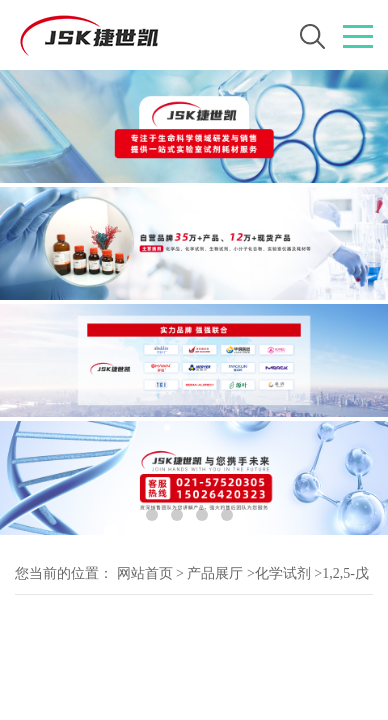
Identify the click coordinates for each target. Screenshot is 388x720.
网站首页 (145, 573)
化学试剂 (283, 573)
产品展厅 (215, 573)
